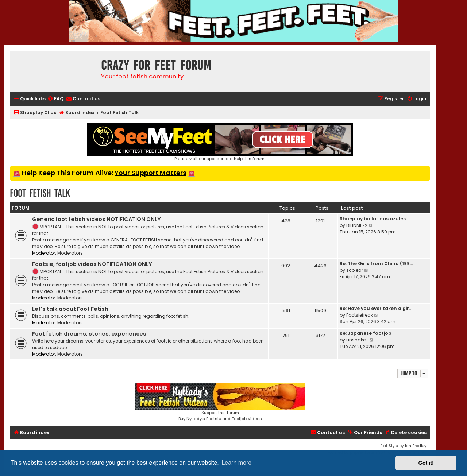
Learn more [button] (236, 463)
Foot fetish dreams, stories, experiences (89, 334)
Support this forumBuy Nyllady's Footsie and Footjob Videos (220, 403)
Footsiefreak (360, 315)
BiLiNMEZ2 (357, 225)
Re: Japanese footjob (366, 333)
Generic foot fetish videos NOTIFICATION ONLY (97, 219)
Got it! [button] (426, 463)
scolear (355, 270)
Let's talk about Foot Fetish (70, 309)
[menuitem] (55, 99)
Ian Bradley (416, 446)
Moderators (70, 253)
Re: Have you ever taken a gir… (376, 308)
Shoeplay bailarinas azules (373, 219)
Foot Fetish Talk (40, 193)
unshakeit (357, 340)
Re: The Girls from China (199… (376, 264)
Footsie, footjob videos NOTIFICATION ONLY (92, 264)
